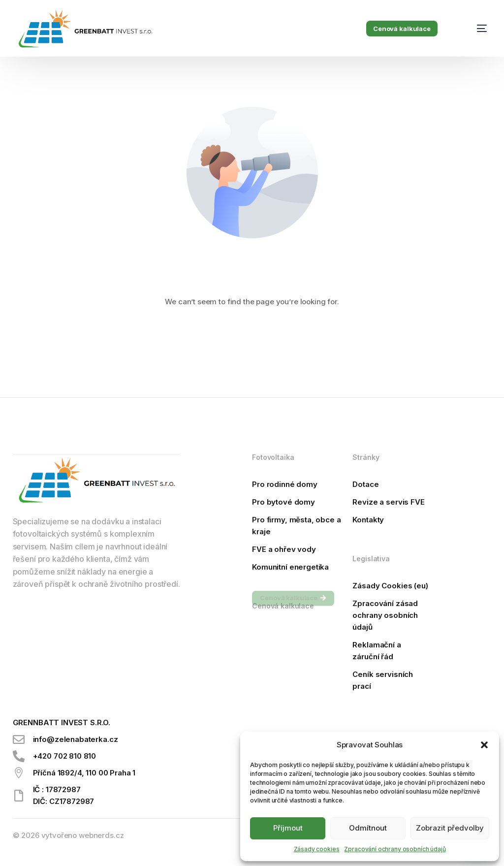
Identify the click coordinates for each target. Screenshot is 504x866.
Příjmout (288, 828)
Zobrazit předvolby (450, 828)
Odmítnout (368, 828)
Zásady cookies (317, 849)
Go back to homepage (252, 340)
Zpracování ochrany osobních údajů (395, 849)
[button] (484, 745)
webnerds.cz (101, 835)
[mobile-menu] (472, 29)
